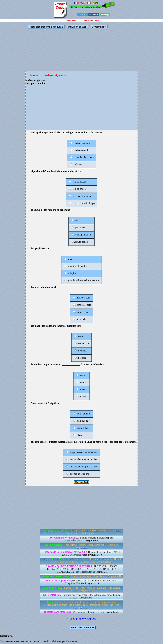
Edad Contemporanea (58, 581)
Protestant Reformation (62, 538)
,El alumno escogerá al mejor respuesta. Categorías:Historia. (82, 539)
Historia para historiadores (60, 612)
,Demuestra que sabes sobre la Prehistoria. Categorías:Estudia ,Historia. (82, 596)
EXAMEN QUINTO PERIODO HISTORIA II (69, 566)
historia (52, 602)
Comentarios (98, 27)
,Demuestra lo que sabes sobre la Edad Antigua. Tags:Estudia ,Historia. (82, 589)
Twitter (82, 14)
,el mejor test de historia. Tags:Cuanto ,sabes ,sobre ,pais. (82, 546)
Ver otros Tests (91, 20)
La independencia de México (58, 531)
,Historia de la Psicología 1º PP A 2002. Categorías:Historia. (82, 553)
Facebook (94, 14)
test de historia (54, 545)
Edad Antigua (52, 588)
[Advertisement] (82, 50)
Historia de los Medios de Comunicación (65, 559)
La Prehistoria (51, 595)
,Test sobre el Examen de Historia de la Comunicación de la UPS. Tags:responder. (82, 561)
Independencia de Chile (56, 576)
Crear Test (71, 20)
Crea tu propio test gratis (81, 619)
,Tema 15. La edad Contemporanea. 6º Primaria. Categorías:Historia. (82, 582)
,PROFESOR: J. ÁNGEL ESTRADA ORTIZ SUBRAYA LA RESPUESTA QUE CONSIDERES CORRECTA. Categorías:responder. (82, 569)
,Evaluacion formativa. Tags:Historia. (82, 576)
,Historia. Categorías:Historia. (82, 612)
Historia (33, 75)
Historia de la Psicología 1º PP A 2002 (65, 552)
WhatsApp (105, 14)
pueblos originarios (55, 75)
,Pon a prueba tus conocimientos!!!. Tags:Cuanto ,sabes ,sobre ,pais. (82, 532)
